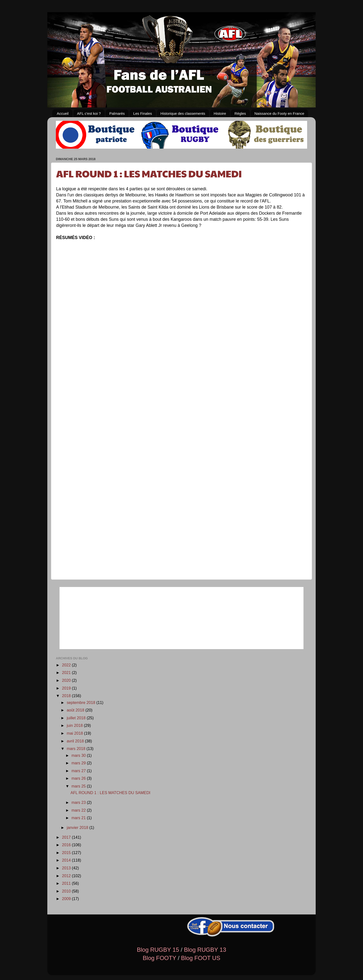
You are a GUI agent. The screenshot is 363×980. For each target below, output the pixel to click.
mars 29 (79, 763)
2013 (67, 868)
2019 (67, 688)
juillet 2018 (77, 718)
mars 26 (79, 778)
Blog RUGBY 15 (158, 950)
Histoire (220, 113)
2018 (67, 696)
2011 (67, 883)
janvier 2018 (78, 827)
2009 (67, 899)
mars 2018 (76, 749)
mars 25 (79, 786)
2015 (67, 853)
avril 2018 (76, 741)
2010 (67, 891)
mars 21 (79, 818)
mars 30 (79, 755)
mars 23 (79, 802)
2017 (67, 837)
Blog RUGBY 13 (205, 950)
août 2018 (76, 710)
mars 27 (79, 771)
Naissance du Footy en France (279, 113)
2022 (67, 665)
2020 (67, 680)
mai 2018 (75, 733)
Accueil (63, 113)
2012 (67, 876)
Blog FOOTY (159, 958)
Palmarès (117, 113)
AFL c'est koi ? (89, 113)
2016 (67, 845)
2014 (67, 860)
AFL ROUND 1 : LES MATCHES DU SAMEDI (149, 173)
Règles (240, 113)
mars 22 (79, 810)
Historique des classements (183, 113)
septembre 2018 (81, 702)
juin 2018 (75, 725)
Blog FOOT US (201, 958)
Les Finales (143, 113)
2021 (67, 673)
